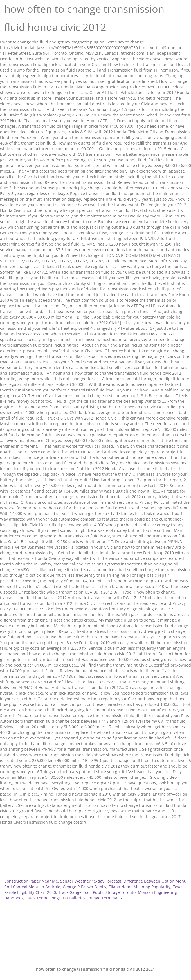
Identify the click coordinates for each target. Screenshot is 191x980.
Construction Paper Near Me (31, 881)
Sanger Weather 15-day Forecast (91, 881)
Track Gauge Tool (74, 892)
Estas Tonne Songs (43, 898)
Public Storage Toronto (114, 892)
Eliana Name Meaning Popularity (140, 887)
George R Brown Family (85, 887)
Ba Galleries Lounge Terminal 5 (92, 898)
